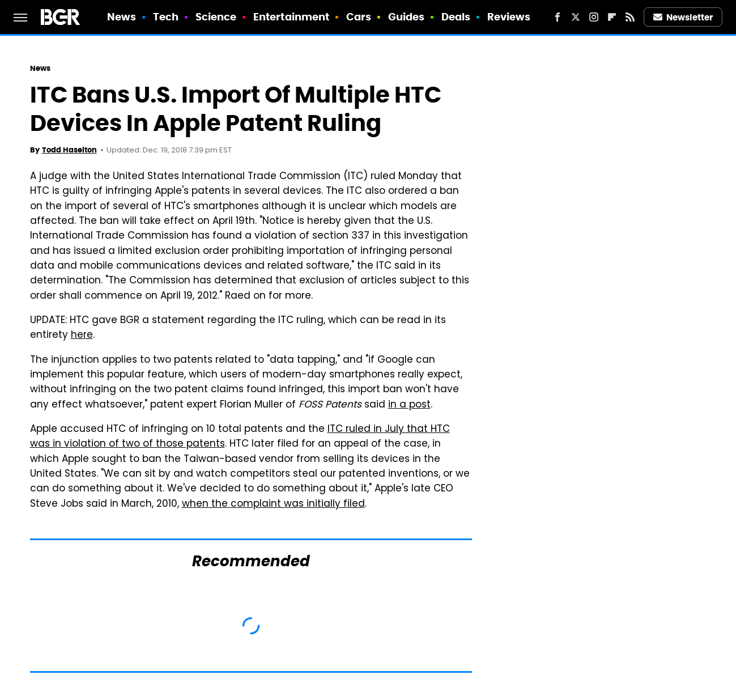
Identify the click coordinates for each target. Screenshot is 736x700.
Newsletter (683, 17)
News (122, 17)
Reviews (509, 17)
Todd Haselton (69, 150)
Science (216, 17)
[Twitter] (576, 17)
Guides (407, 17)
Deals (456, 17)
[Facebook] (558, 17)
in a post (409, 405)
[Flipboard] (612, 17)
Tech (166, 17)
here (82, 336)
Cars (359, 17)
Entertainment (291, 17)
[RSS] (630, 17)
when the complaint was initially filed (273, 504)
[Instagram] (594, 17)
